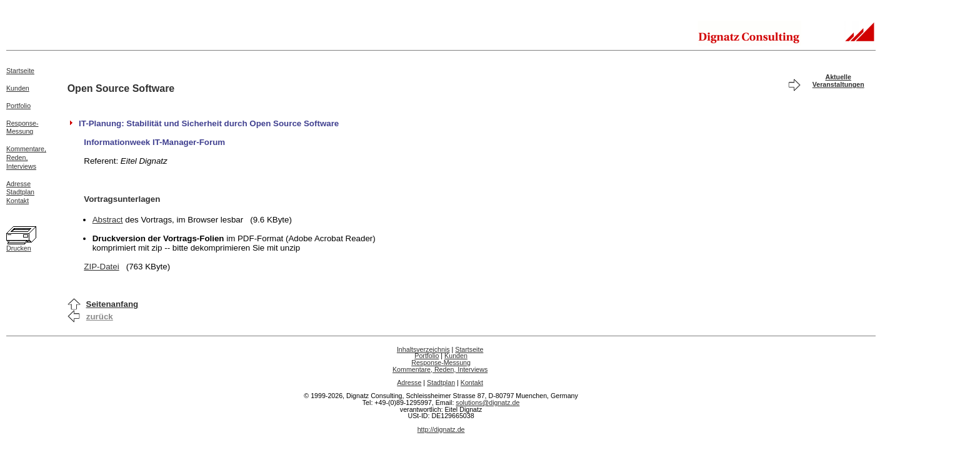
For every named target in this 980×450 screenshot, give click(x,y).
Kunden (18, 88)
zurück (100, 317)
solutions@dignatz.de (487, 402)
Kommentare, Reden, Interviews (440, 369)
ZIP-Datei (101, 267)
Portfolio (18, 106)
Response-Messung (22, 127)
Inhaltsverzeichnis (423, 349)
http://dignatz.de (441, 429)
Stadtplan (20, 192)
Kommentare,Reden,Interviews (26, 157)
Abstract (108, 220)
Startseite (20, 71)
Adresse (18, 184)
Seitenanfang (112, 304)
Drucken (19, 248)
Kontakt (17, 201)
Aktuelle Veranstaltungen (838, 81)
